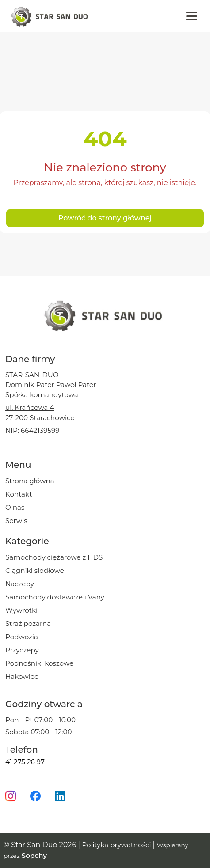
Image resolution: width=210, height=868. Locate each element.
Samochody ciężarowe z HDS (54, 557)
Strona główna (30, 481)
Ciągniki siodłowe (35, 570)
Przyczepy (22, 650)
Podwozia (22, 637)
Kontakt (19, 494)
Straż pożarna (28, 624)
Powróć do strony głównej (105, 218)
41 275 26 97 (25, 762)
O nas (15, 507)
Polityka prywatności (117, 845)
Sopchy (34, 855)
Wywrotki (21, 610)
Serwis (16, 521)
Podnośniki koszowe (39, 663)
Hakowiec (22, 677)
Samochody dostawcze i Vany (55, 597)
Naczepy (20, 584)
